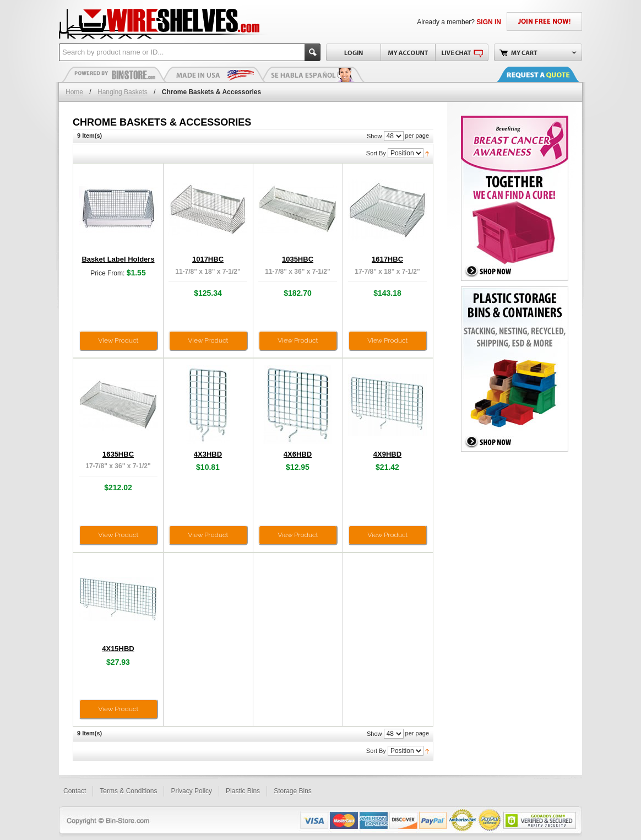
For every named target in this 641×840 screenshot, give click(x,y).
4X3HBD (208, 454)
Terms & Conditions (128, 791)
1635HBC (118, 454)
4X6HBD (298, 454)
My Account (408, 52)
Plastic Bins (114, 74)
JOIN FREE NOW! (544, 21)
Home (74, 92)
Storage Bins (293, 791)
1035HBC (298, 259)
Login (353, 52)
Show (374, 136)
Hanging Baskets (123, 92)
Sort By (376, 153)
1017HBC (208, 259)
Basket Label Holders (118, 259)
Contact (75, 791)
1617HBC (387, 259)
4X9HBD (387, 454)
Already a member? (459, 22)
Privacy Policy (191, 791)
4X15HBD (118, 649)
